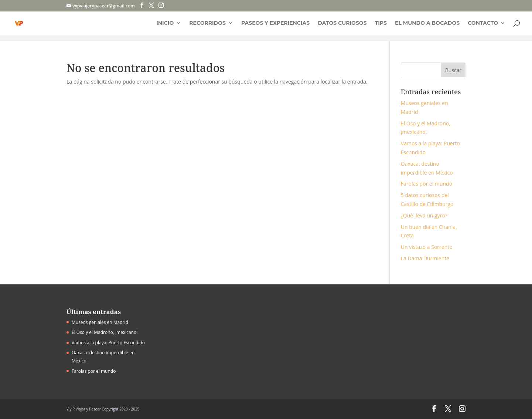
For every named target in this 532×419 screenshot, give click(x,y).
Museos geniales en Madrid (100, 322)
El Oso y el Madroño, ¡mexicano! (105, 332)
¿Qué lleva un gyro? (424, 215)
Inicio (165, 23)
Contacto (483, 23)
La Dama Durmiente (425, 258)
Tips (381, 23)
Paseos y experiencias (275, 23)
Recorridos (207, 23)
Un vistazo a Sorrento (427, 247)
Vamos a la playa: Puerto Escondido (108, 343)
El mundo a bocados (427, 23)
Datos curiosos (342, 23)
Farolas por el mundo (427, 184)
